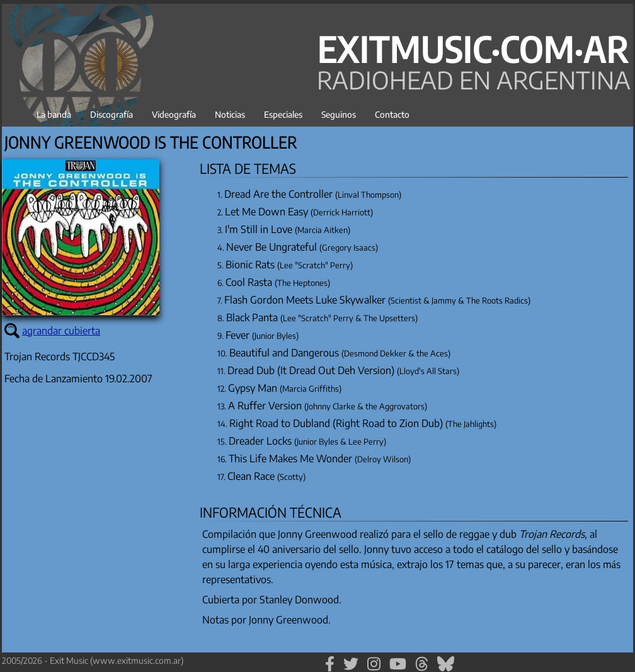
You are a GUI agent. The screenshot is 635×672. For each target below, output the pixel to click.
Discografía (112, 114)
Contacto (392, 114)
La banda (54, 114)
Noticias (230, 114)
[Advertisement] (96, 527)
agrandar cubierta (61, 331)
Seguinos (339, 114)
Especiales (283, 114)
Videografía (174, 114)
